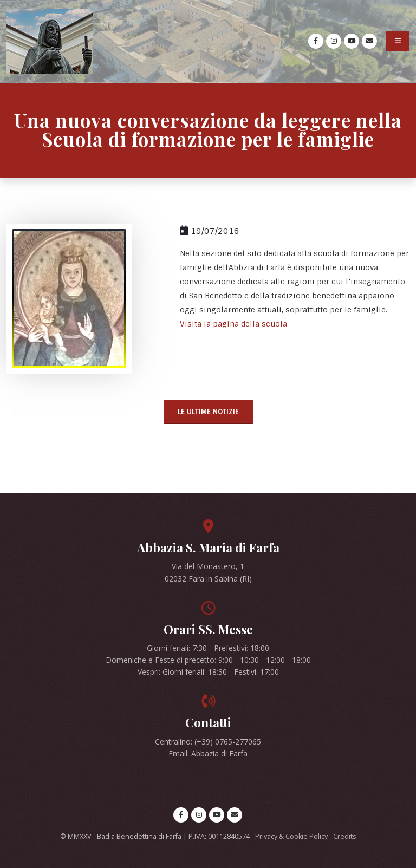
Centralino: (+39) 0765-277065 (208, 742)
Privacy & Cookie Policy (291, 836)
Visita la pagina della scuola (233, 324)
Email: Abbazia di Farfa (208, 753)
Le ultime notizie (208, 412)
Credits (345, 836)
